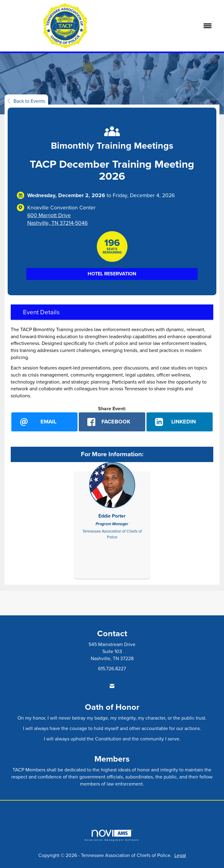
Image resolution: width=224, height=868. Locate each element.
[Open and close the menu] (172, 26)
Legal (180, 855)
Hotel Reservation (112, 274)
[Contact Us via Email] (112, 686)
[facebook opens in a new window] (112, 422)
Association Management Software (112, 835)
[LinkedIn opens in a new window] (180, 422)
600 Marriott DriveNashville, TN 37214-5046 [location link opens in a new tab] (57, 219)
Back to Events (26, 101)
